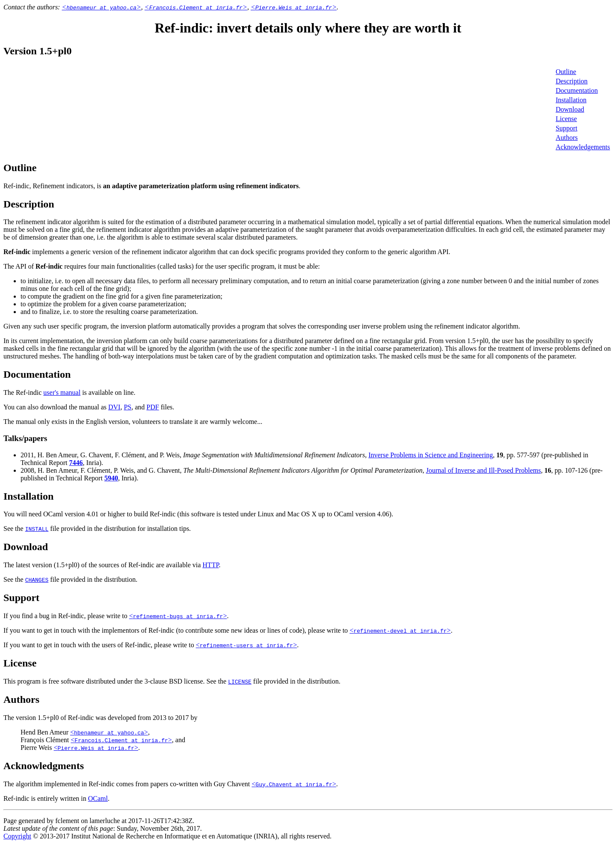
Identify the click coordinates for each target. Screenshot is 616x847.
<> (101, 7)
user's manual (62, 392)
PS (127, 407)
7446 (76, 463)
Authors (567, 138)
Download (570, 109)
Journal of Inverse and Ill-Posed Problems (484, 470)
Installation (571, 100)
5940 (111, 478)
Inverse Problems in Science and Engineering (431, 455)
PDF (153, 407)
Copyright (17, 836)
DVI (114, 407)
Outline (566, 72)
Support (567, 128)
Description (572, 81)
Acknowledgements (583, 147)
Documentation (577, 90)
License (566, 119)
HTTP (210, 565)
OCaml (98, 798)
